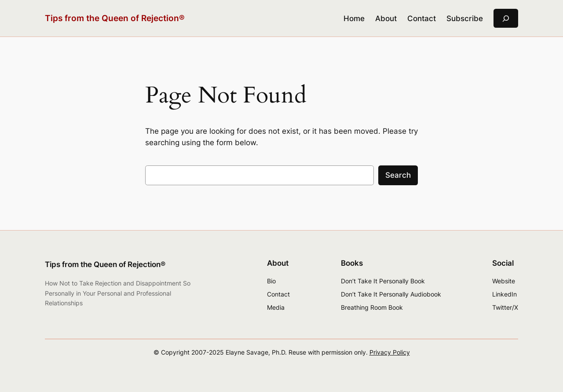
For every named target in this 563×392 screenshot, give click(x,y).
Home (354, 18)
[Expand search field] (506, 18)
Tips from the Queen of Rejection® (115, 18)
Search (398, 175)
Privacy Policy (390, 352)
